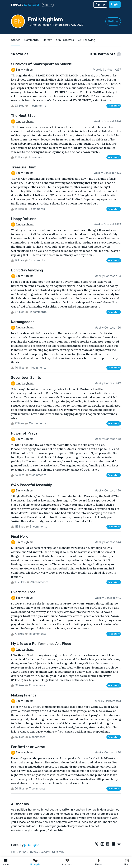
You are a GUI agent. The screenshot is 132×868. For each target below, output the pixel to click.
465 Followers (65, 40)
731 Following (87, 40)
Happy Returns (24, 219)
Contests (67, 865)
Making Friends (24, 695)
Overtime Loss (23, 592)
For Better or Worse (28, 747)
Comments (31, 40)
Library (47, 40)
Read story (114, 106)
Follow (113, 21)
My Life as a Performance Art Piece (41, 644)
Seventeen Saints (26, 378)
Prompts (35, 865)
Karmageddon (23, 322)
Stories (99, 865)
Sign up (100, 4)
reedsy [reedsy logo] (25, 4)
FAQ (14, 852)
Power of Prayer (25, 433)
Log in (115, 4)
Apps (48, 5)
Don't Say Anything (27, 270)
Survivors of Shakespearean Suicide (41, 64)
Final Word (20, 537)
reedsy (25, 845)
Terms (22, 852)
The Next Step (23, 116)
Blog (127, 865)
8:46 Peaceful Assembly (31, 485)
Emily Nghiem (25, 70)
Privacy (33, 852)
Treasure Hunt (23, 167)
